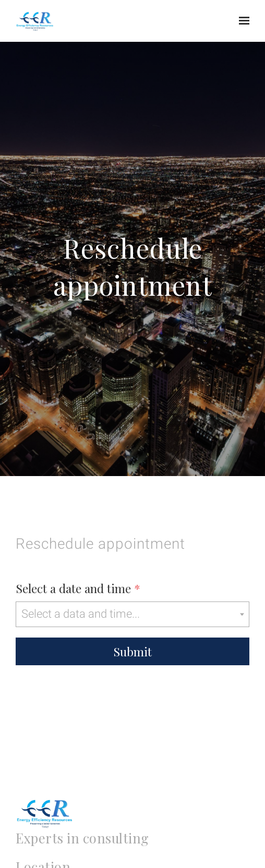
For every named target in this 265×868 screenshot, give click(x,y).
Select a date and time (78, 588)
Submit (132, 651)
